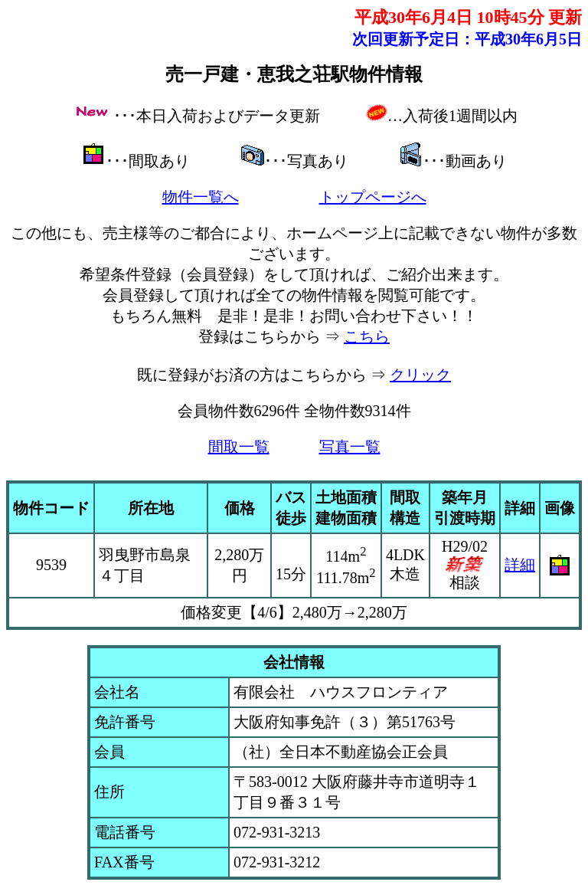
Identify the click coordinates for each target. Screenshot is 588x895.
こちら (367, 336)
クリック (420, 375)
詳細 (520, 565)
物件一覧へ (201, 197)
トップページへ (373, 197)
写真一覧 (350, 447)
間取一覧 (239, 447)
